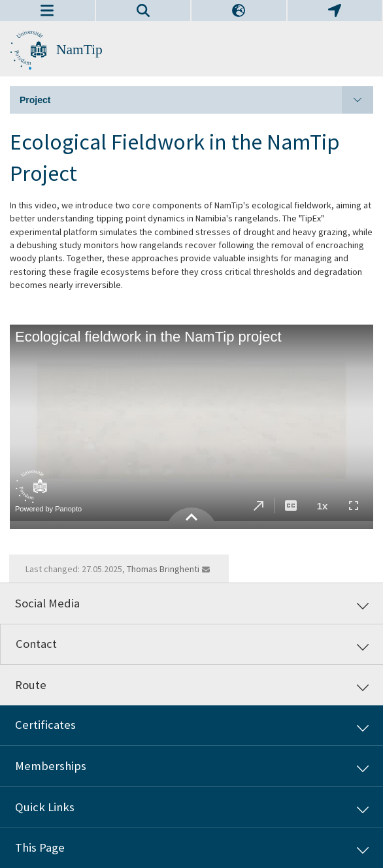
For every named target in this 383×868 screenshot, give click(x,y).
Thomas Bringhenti (163, 569)
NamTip (79, 50)
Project (196, 100)
